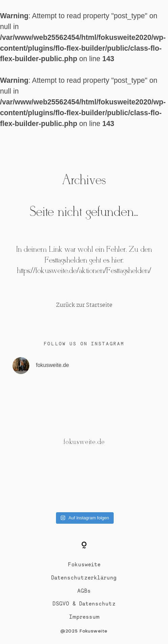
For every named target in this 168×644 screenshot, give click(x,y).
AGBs (84, 591)
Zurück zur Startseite (84, 305)
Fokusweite (84, 564)
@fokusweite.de (84, 442)
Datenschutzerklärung (84, 578)
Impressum (84, 617)
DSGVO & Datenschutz (84, 604)
